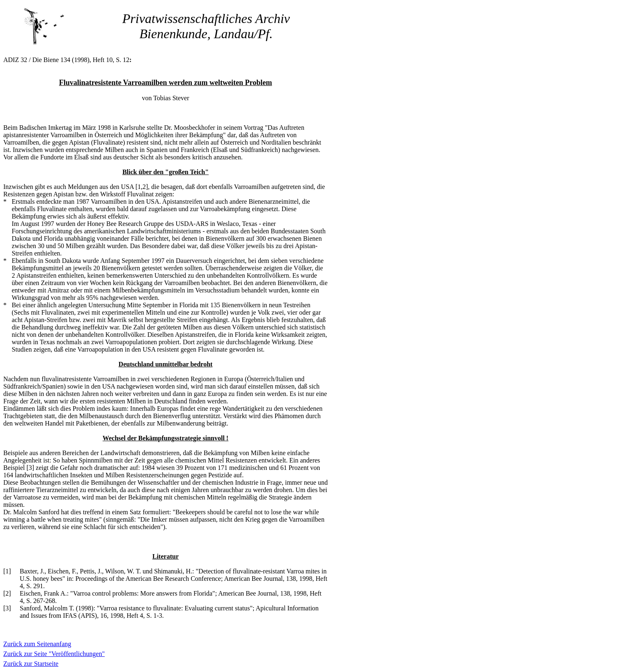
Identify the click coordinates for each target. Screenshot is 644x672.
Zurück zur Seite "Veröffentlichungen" (54, 654)
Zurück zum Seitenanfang (37, 644)
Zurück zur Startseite (31, 664)
